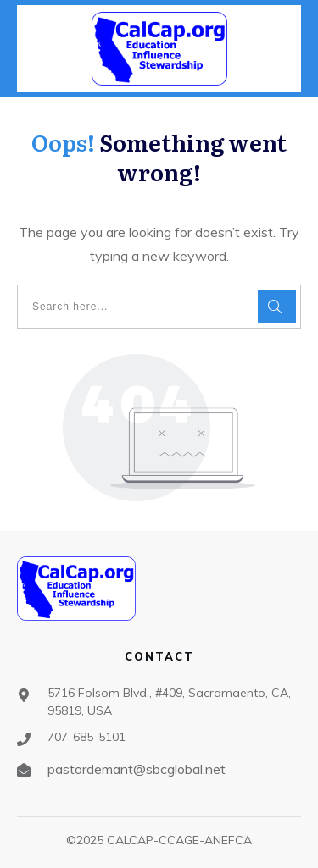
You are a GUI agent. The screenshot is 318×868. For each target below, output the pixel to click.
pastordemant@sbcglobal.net (137, 769)
